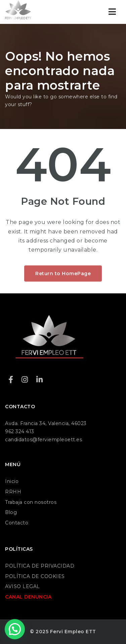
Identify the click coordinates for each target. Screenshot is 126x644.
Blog (11, 512)
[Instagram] (25, 380)
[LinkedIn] (40, 380)
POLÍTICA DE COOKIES (35, 576)
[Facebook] (11, 380)
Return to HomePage (63, 273)
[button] (15, 629)
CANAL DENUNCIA (28, 597)
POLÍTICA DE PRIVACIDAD (40, 566)
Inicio (12, 481)
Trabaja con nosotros (31, 502)
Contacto (17, 523)
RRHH (13, 492)
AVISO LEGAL (23, 586)
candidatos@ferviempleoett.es (44, 440)
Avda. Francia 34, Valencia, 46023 (46, 423)
